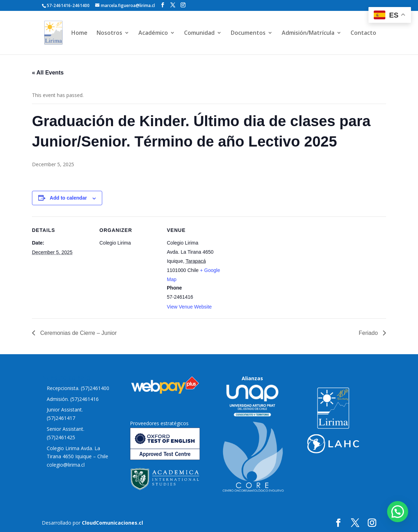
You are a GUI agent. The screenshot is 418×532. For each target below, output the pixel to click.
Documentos (248, 33)
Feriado (369, 333)
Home (79, 33)
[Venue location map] (271, 265)
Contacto (363, 33)
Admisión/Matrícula (308, 33)
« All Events (48, 73)
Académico (153, 33)
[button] (398, 512)
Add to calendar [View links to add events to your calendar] (68, 198)
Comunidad (199, 33)
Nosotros (109, 33)
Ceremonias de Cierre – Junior (78, 333)
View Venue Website (189, 307)
